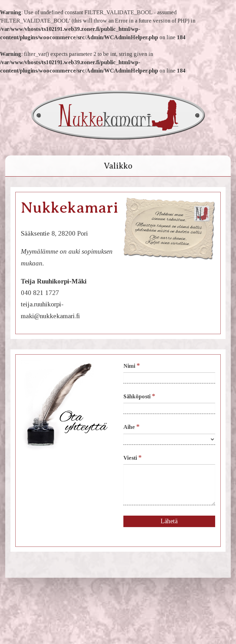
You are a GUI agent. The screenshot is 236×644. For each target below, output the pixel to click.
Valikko (118, 166)
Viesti (133, 457)
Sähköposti (139, 396)
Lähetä (169, 521)
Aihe (132, 427)
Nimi (132, 366)
